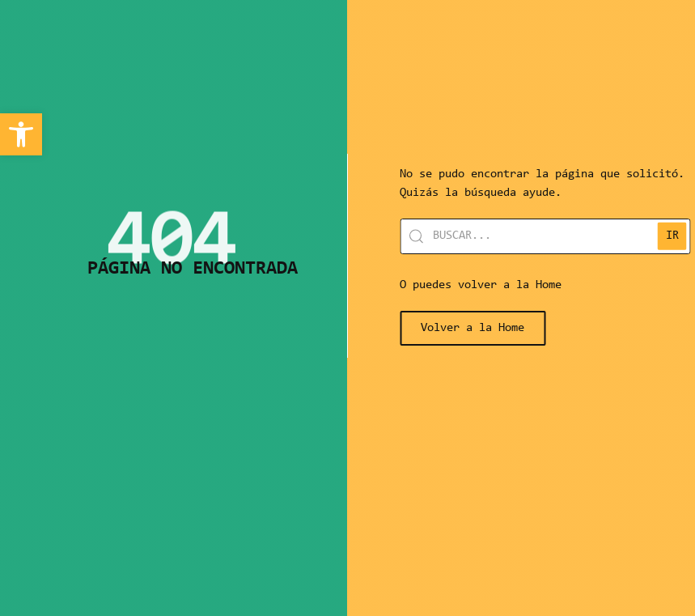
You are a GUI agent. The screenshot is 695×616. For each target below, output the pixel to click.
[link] (21, 134)
